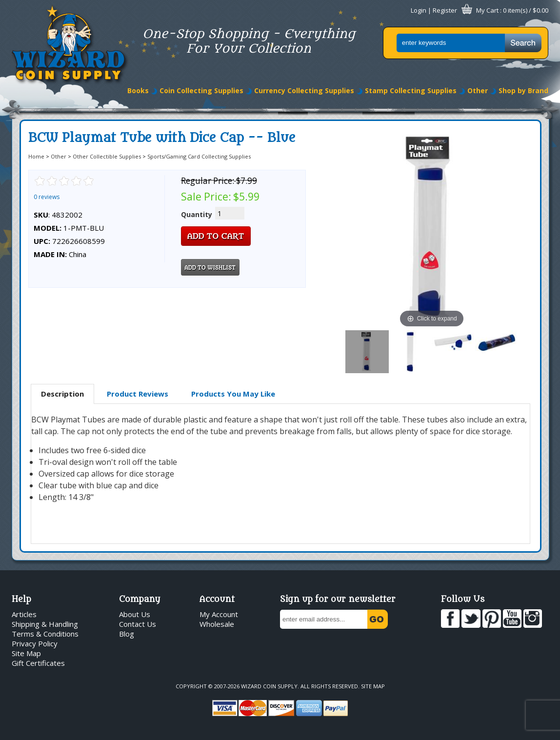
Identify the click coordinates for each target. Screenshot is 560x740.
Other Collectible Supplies (107, 156)
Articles (24, 614)
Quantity (197, 214)
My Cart (487, 10)
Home (36, 156)
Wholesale (217, 624)
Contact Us (138, 624)
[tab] (62, 394)
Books (138, 90)
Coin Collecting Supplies (201, 90)
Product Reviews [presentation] (138, 394)
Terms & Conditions (45, 634)
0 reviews (47, 197)
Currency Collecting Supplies (304, 90)
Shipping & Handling (45, 624)
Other (478, 90)
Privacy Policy (35, 643)
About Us (135, 614)
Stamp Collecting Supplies (411, 90)
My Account (219, 614)
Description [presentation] (62, 394)
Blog (127, 634)
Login (419, 10)
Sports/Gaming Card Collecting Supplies (199, 156)
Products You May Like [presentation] (233, 394)
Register (445, 10)
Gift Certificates (38, 663)
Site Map (26, 653)
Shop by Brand (523, 90)
